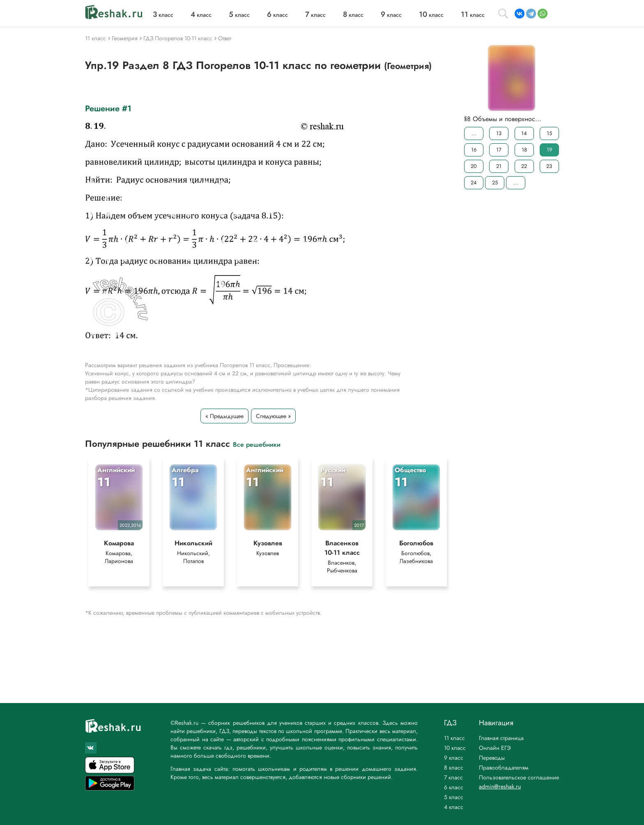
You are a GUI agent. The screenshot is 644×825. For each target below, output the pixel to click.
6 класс (454, 787)
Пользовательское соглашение (519, 777)
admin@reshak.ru (500, 786)
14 (524, 133)
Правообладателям (504, 768)
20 (474, 166)
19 (549, 150)
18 (524, 150)
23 (549, 166)
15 (549, 133)
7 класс (453, 777)
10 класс (455, 748)
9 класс (454, 758)
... (474, 133)
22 (524, 166)
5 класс (454, 797)
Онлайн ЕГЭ (495, 748)
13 (499, 133)
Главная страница (501, 738)
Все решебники (257, 444)
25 (495, 183)
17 (499, 150)
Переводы (492, 758)
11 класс (454, 738)
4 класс (454, 807)
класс (163, 15)
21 (499, 166)
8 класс (454, 768)
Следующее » (273, 416)
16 (474, 150)
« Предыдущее (224, 416)
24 (474, 183)
